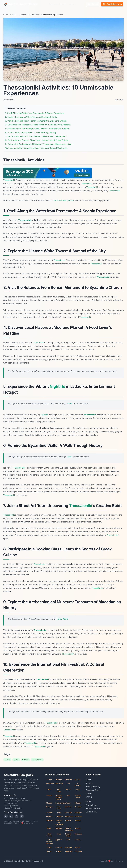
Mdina (49, 851)
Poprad (78, 820)
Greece (25, 760)
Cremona (49, 813)
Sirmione (49, 817)
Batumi (78, 847)
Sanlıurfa (59, 847)
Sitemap (89, 797)
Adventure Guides (93, 790)
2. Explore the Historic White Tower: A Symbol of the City (32, 117)
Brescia (49, 795)
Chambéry (50, 820)
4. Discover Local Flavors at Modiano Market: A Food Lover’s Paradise (38, 125)
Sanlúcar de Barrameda (59, 822)
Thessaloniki (9, 180)
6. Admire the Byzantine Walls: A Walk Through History (31, 132)
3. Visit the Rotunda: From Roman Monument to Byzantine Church (36, 121)
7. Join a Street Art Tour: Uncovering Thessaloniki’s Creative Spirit (36, 136)
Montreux (68, 807)
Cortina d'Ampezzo (69, 829)
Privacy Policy (92, 805)
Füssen (78, 780)
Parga (68, 789)
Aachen (49, 780)
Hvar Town (59, 808)
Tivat (59, 813)
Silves (59, 834)
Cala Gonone (49, 835)
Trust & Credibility (93, 787)
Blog (14, 15)
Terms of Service (93, 808)
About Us (90, 783)
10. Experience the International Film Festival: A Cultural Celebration (37, 148)
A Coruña (78, 785)
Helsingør (68, 813)
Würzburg (59, 784)
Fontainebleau (59, 803)
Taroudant (69, 851)
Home (6, 15)
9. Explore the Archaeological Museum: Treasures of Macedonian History (39, 144)
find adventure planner (63, 200)
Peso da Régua (68, 835)
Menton (68, 803)
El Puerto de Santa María (59, 797)
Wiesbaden (50, 784)
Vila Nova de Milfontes (49, 842)
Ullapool (49, 803)
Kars (68, 840)
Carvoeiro (78, 834)
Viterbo (78, 828)
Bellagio (59, 828)
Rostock (59, 780)
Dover (49, 828)
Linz (68, 784)
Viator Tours (62, 619)
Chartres (78, 807)
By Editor (120, 100)
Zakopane (59, 817)
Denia (49, 789)
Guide (16, 760)
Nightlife (57, 386)
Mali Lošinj (59, 790)
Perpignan (78, 813)
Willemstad (69, 817)
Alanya (78, 840)
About (72, 4)
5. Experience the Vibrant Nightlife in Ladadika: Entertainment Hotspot (37, 129)
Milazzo (78, 803)
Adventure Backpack (21, 4)
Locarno (68, 820)
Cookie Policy (92, 812)
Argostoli (59, 840)
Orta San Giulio (78, 796)
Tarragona (50, 807)
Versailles (78, 817)
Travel (7, 760)
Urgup (49, 847)
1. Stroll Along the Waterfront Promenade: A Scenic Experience (35, 113)
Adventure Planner (58, 4)
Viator (69, 403)
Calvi (68, 795)
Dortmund (69, 780)
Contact (89, 793)
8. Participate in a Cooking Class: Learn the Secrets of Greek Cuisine (37, 140)
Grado (78, 789)
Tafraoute (78, 851)
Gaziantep (69, 847)
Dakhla (59, 851)
